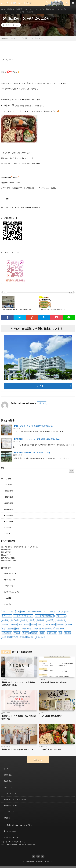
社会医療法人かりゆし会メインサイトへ (18, 825)
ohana (17, 25)
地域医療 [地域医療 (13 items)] (50, 620)
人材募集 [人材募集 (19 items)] (5, 620)
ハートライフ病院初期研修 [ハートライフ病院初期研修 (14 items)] (44, 616)
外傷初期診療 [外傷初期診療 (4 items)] (60, 620)
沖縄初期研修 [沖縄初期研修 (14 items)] (26, 629)
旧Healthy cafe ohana (9, 560)
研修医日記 (19, 9)
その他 (6, 604)
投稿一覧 (41, 403)
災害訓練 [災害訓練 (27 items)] (17, 633)
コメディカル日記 (39, 9)
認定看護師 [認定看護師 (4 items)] (6, 637)
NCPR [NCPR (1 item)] (23, 612)
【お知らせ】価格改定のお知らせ (53, 682)
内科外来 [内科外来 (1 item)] (24, 620)
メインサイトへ (21, 12)
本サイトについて (10, 831)
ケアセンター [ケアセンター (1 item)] (7, 616)
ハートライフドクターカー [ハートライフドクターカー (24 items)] (23, 616)
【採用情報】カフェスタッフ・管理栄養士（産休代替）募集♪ (37, 439)
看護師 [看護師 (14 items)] (42, 633)
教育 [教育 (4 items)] (4, 629)
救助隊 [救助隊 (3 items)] (34, 624)
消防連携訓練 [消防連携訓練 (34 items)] (7, 633)
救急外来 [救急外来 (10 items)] (69, 624)
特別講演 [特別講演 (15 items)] (26, 633)
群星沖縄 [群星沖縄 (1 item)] (68, 633)
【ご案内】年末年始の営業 (50, 749)
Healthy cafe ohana (8, 12)
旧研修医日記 (6, 552)
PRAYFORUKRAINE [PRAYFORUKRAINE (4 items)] (34, 612)
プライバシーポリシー (11, 837)
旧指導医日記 (6, 549)
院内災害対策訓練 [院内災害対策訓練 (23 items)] (18, 637)
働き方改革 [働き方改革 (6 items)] (15, 620)
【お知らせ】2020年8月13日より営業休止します (32, 452)
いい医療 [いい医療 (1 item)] (52, 612)
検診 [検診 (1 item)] (18, 629)
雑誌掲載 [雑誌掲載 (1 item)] (30, 637)
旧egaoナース (6, 555)
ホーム (3, 9)
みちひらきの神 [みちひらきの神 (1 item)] (63, 612)
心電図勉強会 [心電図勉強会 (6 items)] (24, 624)
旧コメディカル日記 (8, 558)
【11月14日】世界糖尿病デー (51, 716)
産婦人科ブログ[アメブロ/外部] (56, 9)
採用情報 (30, 12)
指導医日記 (11, 9)
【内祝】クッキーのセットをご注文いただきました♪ (33, 426)
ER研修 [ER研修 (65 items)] (11, 612)
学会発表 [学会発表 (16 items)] (5, 624)
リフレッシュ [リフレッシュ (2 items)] (61, 616)
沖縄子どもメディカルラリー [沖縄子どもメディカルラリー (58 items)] (44, 629)
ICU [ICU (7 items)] (17, 612)
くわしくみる (39, 386)
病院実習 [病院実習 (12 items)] (34, 633)
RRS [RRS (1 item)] (45, 612)
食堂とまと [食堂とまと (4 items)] (40, 637)
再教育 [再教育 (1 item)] (32, 620)
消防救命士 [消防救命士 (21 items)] (60, 629)
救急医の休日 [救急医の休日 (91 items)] (50, 624)
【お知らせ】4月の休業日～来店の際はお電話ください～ (19, 717)
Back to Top (38, 760)
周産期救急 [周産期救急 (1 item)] (41, 620)
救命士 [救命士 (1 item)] (41, 624)
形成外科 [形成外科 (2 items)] (14, 624)
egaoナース (28, 9)
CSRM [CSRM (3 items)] (4, 612)
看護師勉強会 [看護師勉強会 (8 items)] (52, 633)
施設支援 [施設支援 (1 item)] (11, 629)
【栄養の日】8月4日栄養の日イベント (17, 749)
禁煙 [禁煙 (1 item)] (60, 633)
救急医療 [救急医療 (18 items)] (60, 624)
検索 (3, 468)
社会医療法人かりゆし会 (44, 862)
